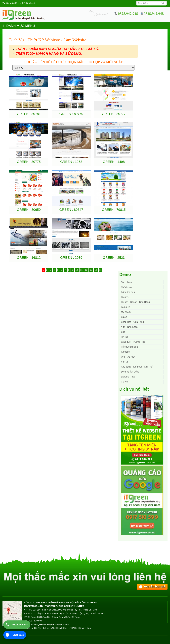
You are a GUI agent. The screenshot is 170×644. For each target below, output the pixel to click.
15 (100, 270)
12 (86, 270)
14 (96, 270)
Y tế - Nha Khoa (129, 327)
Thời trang (126, 287)
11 (82, 270)
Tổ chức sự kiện (129, 347)
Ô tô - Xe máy (128, 357)
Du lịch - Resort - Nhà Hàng (135, 302)
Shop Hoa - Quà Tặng (132, 322)
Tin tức (125, 337)
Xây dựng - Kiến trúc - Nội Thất (137, 367)
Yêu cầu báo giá (154, 587)
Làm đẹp (126, 307)
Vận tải (125, 362)
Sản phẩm (126, 282)
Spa (123, 332)
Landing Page (128, 377)
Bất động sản (128, 292)
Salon (124, 317)
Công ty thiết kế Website (25, 3)
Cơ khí (125, 382)
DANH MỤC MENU (19, 26)
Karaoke (125, 352)
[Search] (150, 3)
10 (77, 270)
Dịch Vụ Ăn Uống (130, 372)
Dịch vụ (125, 297)
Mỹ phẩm (126, 312)
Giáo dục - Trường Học (133, 342)
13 (91, 270)
